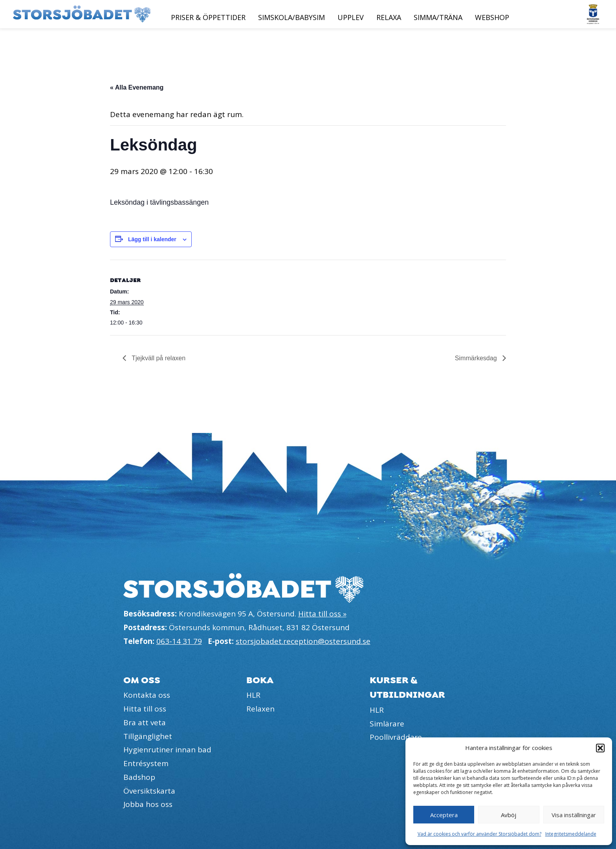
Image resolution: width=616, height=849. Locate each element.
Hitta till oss (145, 709)
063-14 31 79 (179, 641)
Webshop (492, 17)
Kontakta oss (147, 695)
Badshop (139, 777)
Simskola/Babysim (291, 17)
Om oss (142, 680)
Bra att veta (145, 722)
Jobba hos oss (148, 804)
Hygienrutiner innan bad (167, 750)
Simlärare (387, 724)
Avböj (509, 815)
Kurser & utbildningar (407, 688)
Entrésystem (146, 763)
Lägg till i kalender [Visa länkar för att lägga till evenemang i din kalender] (152, 239)
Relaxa (389, 17)
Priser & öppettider (208, 17)
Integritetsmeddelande (571, 834)
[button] (600, 748)
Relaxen (260, 709)
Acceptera (444, 815)
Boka (260, 680)
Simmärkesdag (477, 358)
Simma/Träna (438, 17)
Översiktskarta (149, 791)
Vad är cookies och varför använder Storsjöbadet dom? (479, 834)
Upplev (351, 17)
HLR (253, 695)
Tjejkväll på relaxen (158, 358)
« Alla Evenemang (137, 87)
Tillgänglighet (148, 736)
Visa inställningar (574, 815)
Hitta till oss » (322, 614)
